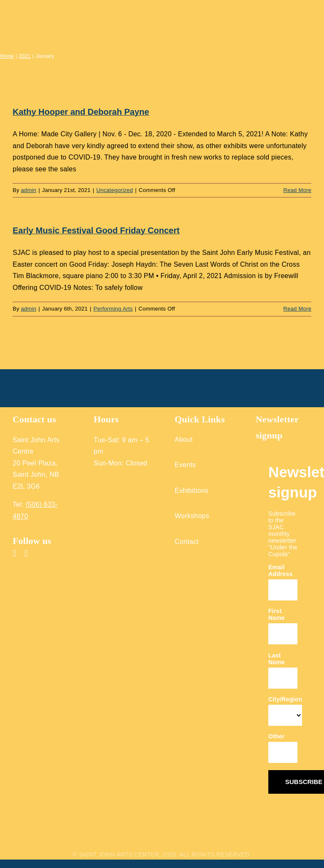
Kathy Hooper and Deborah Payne (81, 112)
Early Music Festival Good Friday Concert (96, 230)
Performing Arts (113, 309)
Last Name (277, 659)
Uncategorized (115, 190)
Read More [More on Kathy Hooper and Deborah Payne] (297, 190)
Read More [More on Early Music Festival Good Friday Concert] (297, 309)
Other (277, 736)
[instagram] (26, 554)
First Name (277, 614)
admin (29, 190)
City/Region (285, 699)
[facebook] (14, 554)
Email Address (281, 571)
